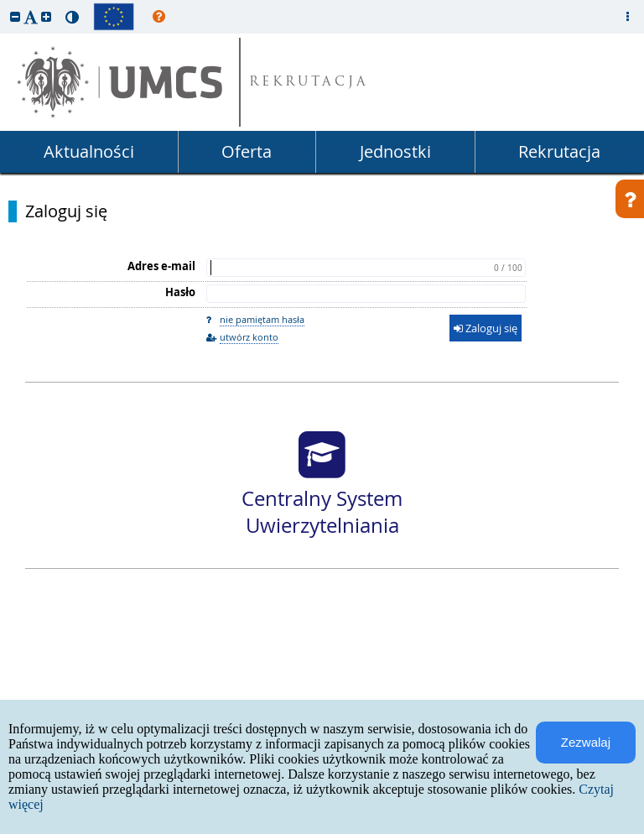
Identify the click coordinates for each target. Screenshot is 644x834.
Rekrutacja (559, 151)
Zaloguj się (66, 211)
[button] (15, 16)
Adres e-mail (161, 266)
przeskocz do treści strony (4, 4)
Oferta (247, 151)
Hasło (180, 292)
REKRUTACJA (309, 83)
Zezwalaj (586, 742)
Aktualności (89, 151)
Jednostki (395, 151)
